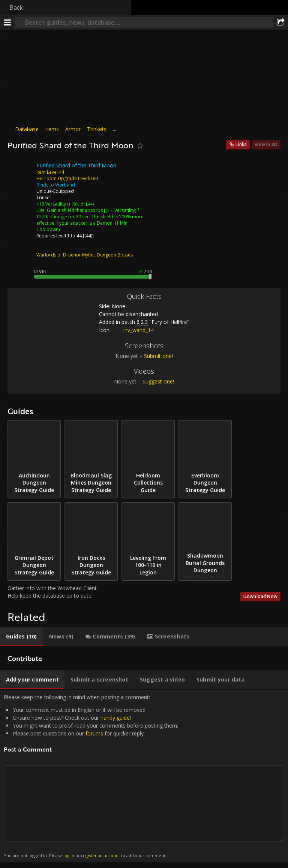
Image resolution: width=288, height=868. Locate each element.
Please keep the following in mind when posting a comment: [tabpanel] (144, 776)
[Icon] (20, 171)
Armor (73, 129)
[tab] (22, 637)
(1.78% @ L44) (80, 204)
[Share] (280, 22)
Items (52, 129)
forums (94, 733)
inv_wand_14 (133, 330)
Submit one (158, 356)
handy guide (115, 718)
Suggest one (158, 381)
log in (69, 855)
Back (16, 7)
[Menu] (7, 22)
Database (27, 129)
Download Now (260, 596)
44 (88, 236)
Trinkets (97, 129)
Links (241, 144)
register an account (100, 855)
